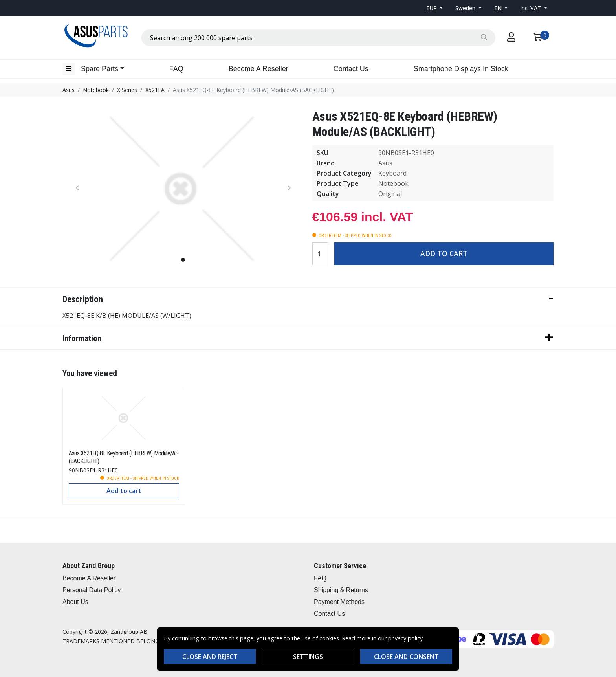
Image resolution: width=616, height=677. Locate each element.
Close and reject (210, 657)
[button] (435, 8)
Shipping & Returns (341, 590)
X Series (127, 90)
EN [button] (499, 8)
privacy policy (405, 638)
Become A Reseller (258, 69)
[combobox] (318, 38)
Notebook (96, 90)
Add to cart (444, 253)
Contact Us (351, 69)
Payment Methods (339, 602)
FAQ (176, 69)
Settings (308, 657)
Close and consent (406, 657)
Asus (69, 90)
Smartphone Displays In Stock (461, 69)
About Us (75, 602)
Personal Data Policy (92, 590)
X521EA (155, 90)
